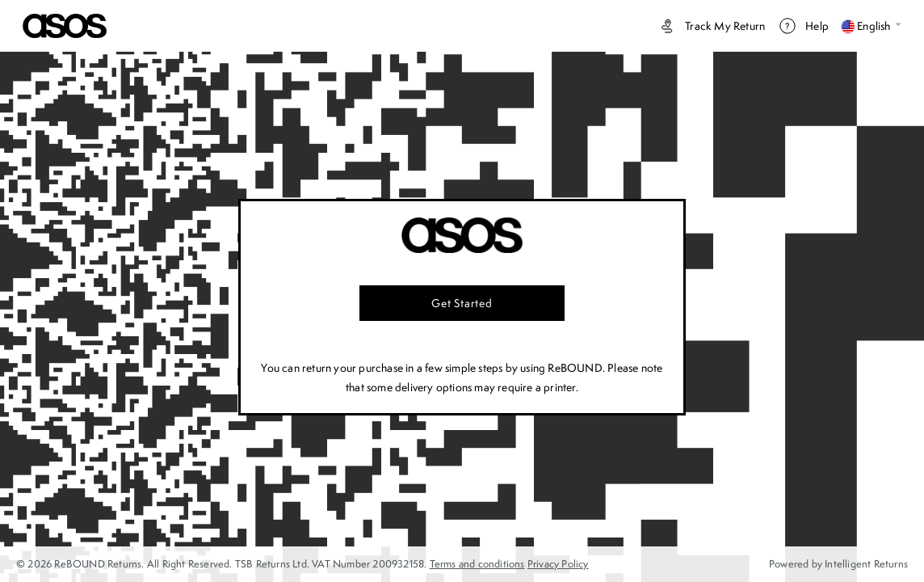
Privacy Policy (558, 564)
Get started (462, 303)
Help (803, 26)
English (871, 26)
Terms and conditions (477, 564)
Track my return (711, 26)
